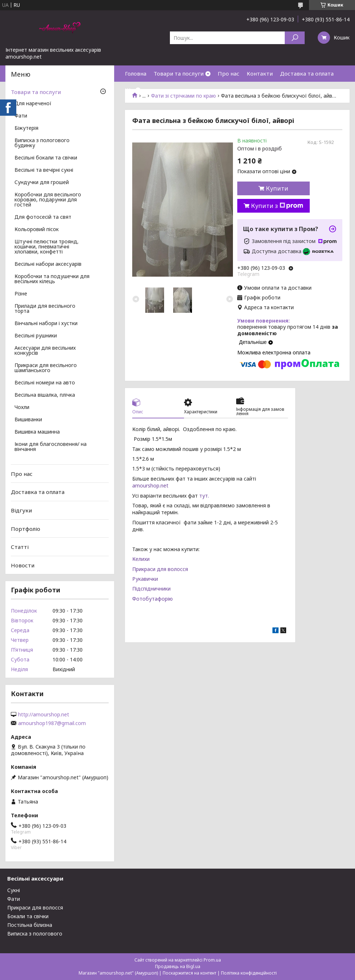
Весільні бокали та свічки (46, 158)
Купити (277, 188)
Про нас (229, 73)
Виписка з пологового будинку (42, 143)
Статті (20, 547)
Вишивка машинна (37, 432)
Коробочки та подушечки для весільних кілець (52, 279)
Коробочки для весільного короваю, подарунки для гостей (48, 200)
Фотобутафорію (153, 599)
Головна (136, 73)
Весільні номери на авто (45, 383)
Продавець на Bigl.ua (178, 966)
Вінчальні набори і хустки (46, 324)
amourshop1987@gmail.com (52, 723)
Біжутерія (26, 128)
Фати (21, 116)
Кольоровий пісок (37, 230)
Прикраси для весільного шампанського (46, 368)
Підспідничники (151, 589)
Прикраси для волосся (160, 569)
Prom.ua (212, 960)
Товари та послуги (179, 73)
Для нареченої (33, 104)
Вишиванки (28, 420)
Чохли (22, 408)
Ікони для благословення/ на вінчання (51, 447)
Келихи (141, 559)
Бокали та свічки (28, 916)
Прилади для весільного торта (45, 309)
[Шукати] (295, 38)
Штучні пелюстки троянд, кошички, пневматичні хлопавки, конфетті (47, 247)
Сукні (14, 890)
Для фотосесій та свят (43, 217)
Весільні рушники (36, 336)
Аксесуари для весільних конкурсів (45, 351)
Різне (21, 294)
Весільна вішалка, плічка (45, 395)
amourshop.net (150, 485)
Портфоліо (26, 528)
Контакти (260, 73)
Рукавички (145, 579)
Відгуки (21, 510)
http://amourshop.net (44, 715)
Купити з (277, 206)
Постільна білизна (30, 925)
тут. (204, 496)
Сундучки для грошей (42, 183)
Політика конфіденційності (249, 973)
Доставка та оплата (307, 73)
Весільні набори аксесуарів (48, 264)
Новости (23, 565)
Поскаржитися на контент (189, 973)
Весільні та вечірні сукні (44, 170)
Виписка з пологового (35, 934)
